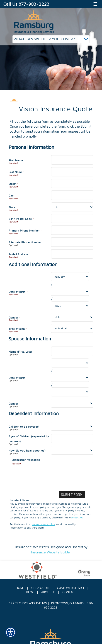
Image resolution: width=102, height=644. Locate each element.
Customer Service (71, 588)
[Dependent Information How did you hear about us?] (72, 450)
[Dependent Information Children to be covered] (72, 426)
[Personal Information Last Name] (72, 172)
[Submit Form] (72, 494)
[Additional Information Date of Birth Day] (70, 291)
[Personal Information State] (72, 207)
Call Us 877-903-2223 (26, 4)
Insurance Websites (32, 547)
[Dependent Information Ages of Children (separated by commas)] (72, 438)
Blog (30, 592)
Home (20, 588)
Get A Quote (41, 588)
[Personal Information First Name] (72, 160)
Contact (69, 592)
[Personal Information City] (72, 195)
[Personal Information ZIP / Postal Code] (72, 218)
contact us (77, 518)
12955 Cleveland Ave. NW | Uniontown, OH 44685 (46, 603)
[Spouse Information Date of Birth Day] (70, 377)
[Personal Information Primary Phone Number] (72, 230)
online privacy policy (44, 524)
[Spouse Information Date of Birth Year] (70, 392)
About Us (48, 592)
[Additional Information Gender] (72, 317)
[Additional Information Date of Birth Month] (70, 277)
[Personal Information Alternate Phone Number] (72, 242)
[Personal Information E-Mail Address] (72, 254)
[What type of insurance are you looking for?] (51, 39)
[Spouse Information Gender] (72, 403)
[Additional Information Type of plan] (72, 328)
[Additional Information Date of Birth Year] (70, 306)
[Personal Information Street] (72, 183)
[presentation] (46, 474)
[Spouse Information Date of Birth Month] (70, 363)
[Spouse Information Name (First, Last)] (72, 351)
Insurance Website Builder (51, 552)
